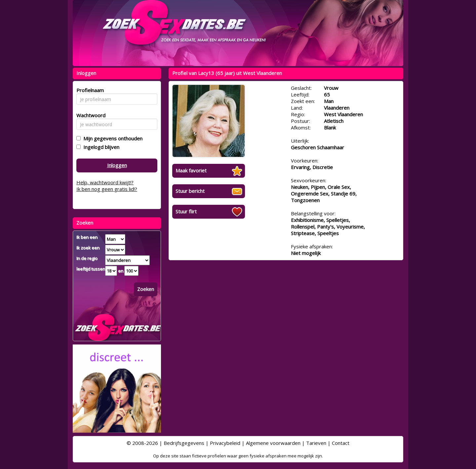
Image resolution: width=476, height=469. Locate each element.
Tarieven (316, 443)
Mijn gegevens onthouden (112, 138)
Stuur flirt (186, 211)
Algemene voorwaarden (273, 443)
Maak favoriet (191, 170)
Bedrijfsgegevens (184, 443)
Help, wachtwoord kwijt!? (105, 182)
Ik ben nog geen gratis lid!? (107, 189)
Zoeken (146, 289)
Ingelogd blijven (100, 147)
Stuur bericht (190, 191)
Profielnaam (89, 90)
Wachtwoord (89, 115)
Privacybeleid (225, 443)
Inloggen (117, 165)
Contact (341, 443)
